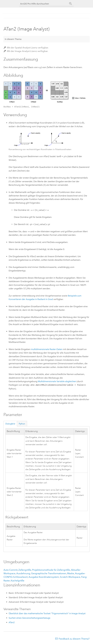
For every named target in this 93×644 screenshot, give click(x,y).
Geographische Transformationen (49, 573)
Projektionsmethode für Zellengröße (51, 570)
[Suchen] (71, 4)
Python (22, 424)
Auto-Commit (10, 570)
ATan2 (12, 622)
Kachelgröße (18, 581)
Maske (71, 573)
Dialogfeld (10, 424)
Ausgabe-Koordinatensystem (44, 577)
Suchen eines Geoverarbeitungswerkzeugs (29, 618)
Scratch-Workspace (70, 577)
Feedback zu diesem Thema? (74, 639)
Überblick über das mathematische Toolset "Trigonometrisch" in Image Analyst (47, 613)
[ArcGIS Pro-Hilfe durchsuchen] (44, 4)
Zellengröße (25, 570)
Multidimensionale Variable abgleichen (57, 381)
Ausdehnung (23, 573)
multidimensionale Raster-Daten (47, 349)
